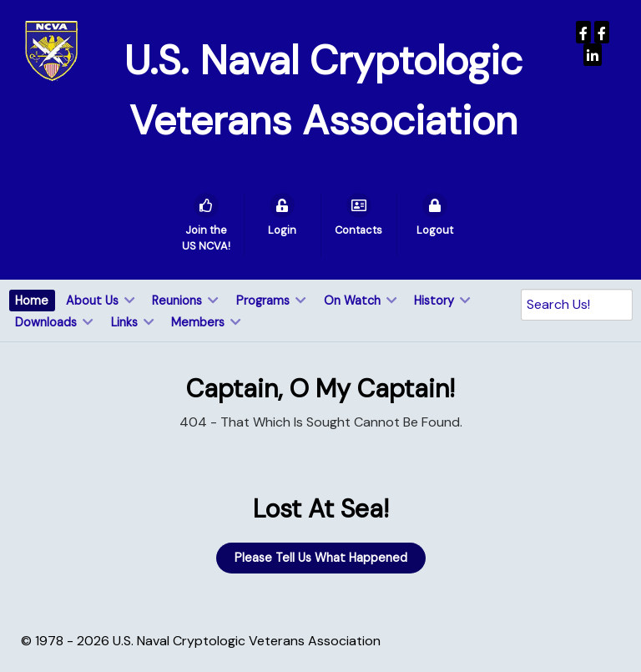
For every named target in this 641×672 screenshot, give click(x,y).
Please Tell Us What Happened (321, 558)
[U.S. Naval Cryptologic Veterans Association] (51, 50)
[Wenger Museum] (602, 32)
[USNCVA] (583, 32)
